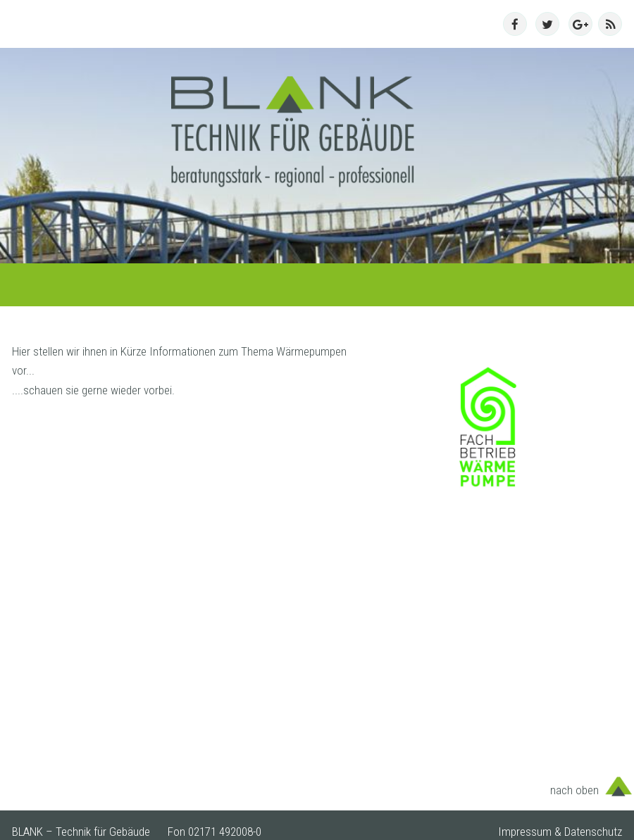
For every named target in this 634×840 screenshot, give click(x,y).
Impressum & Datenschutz (560, 832)
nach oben (574, 790)
